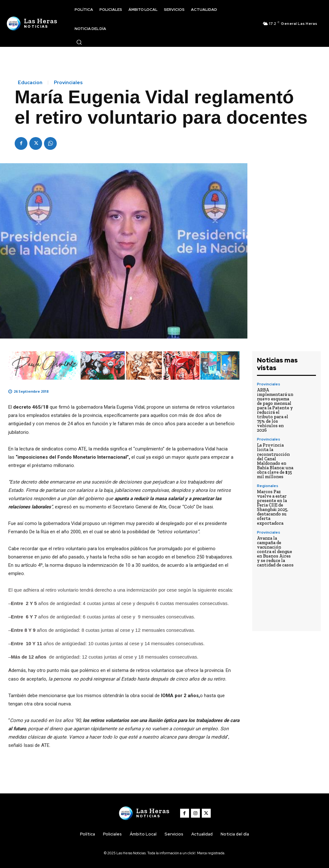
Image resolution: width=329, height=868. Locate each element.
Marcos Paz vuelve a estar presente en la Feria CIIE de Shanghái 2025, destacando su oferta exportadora (273, 507)
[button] (79, 42)
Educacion (30, 83)
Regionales (268, 485)
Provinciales (68, 83)
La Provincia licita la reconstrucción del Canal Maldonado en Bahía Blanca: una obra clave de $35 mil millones (275, 461)
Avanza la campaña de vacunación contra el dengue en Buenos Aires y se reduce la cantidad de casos (275, 551)
